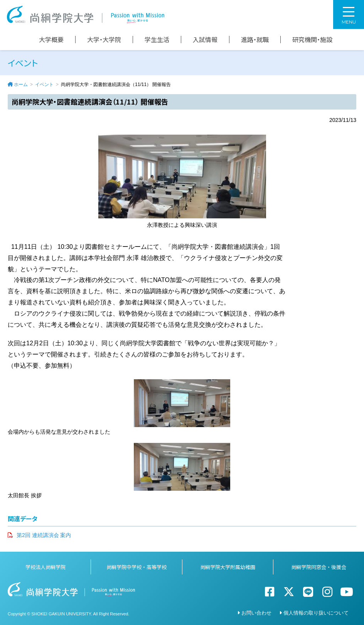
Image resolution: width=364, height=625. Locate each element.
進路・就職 (255, 40)
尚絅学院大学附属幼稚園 (228, 567)
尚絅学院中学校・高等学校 (136, 567)
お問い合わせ (256, 613)
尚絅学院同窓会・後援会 (319, 567)
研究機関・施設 (312, 40)
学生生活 (157, 40)
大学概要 (51, 40)
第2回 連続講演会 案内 (44, 535)
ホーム (21, 84)
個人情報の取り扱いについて (316, 613)
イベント (44, 84)
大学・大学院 (104, 40)
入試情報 (205, 40)
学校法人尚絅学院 (45, 567)
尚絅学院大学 (86, 14)
